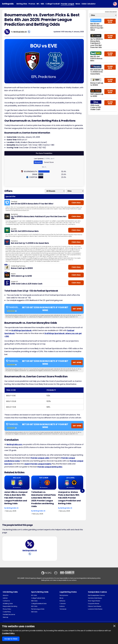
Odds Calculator (89, 4)
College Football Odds (38, 598)
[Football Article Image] (17, 483)
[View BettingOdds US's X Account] (29, 32)
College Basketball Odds (39, 604)
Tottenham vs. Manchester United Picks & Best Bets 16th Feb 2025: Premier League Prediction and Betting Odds (44, 499)
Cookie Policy (7, 612)
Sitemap (5, 617)
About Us (6, 595)
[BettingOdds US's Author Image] (30, 544)
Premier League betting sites (50, 467)
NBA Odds (34, 601)
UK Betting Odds (8, 604)
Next (82, 491)
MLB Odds (34, 612)
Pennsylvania (64, 595)
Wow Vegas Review (94, 601)
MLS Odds (34, 606)
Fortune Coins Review (94, 606)
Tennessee (63, 609)
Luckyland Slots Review (95, 609)
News (78, 4)
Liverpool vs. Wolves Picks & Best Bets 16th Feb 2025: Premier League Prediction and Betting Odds (69, 498)
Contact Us (6, 601)
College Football (52, 4)
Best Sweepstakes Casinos (96, 595)
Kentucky (62, 601)
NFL (38, 4)
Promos (32, 4)
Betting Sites (22, 4)
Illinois (61, 598)
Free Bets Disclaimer (9, 614)
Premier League (67, 4)
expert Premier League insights (38, 464)
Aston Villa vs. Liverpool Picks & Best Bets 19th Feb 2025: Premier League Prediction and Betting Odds (16, 498)
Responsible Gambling (10, 606)
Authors (5, 598)
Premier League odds (40, 458)
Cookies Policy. (8, 633)
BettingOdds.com (15, 444)
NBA (42, 4)
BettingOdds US (20, 32)
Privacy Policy (7, 609)
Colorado (63, 604)
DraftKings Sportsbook (22, 330)
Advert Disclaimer (111, 12)
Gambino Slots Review (95, 598)
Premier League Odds (38, 609)
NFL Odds (34, 595)
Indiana (62, 606)
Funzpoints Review (94, 604)
